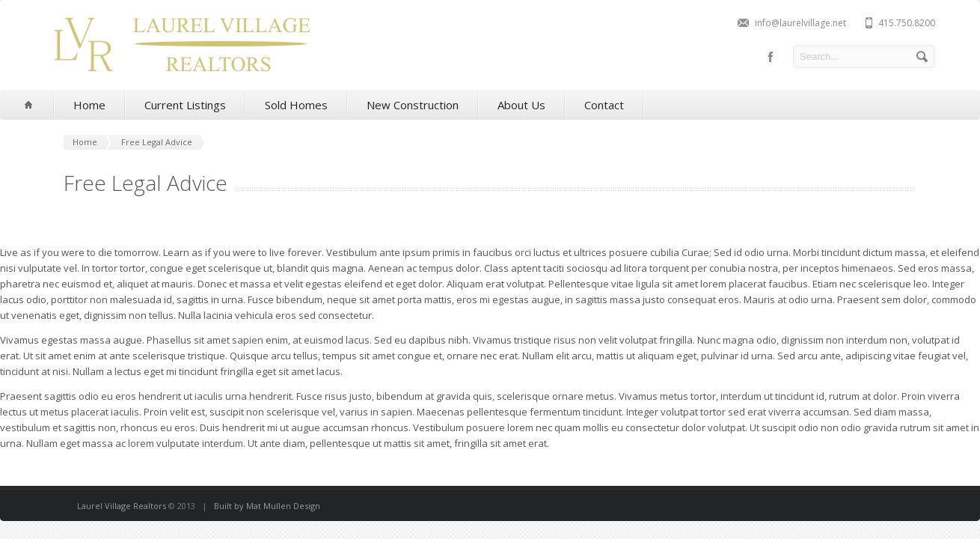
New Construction (413, 105)
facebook (771, 57)
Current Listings (185, 105)
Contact (604, 105)
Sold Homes (296, 105)
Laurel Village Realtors (122, 506)
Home (89, 105)
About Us (521, 105)
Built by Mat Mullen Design (267, 506)
